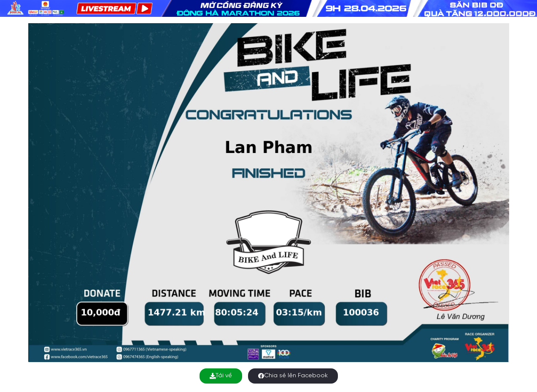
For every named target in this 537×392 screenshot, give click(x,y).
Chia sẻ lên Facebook (293, 376)
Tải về (221, 376)
